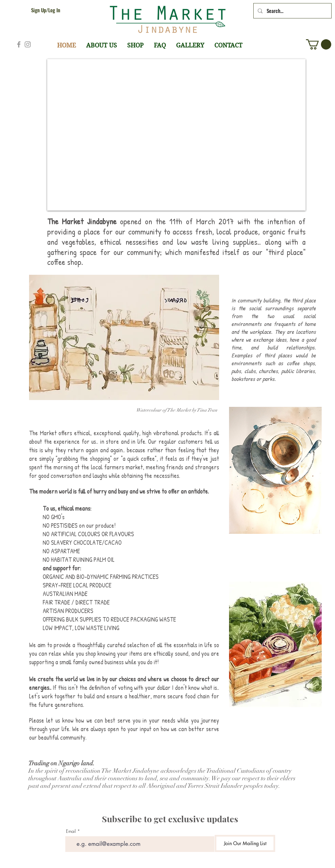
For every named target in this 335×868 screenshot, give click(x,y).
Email (71, 831)
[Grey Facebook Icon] (19, 44)
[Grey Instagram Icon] (28, 44)
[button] (319, 44)
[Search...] (292, 11)
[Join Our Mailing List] (245, 843)
